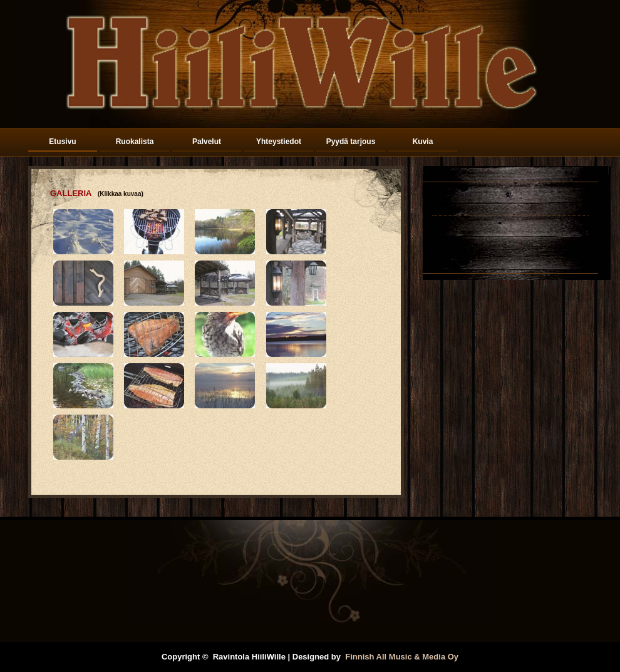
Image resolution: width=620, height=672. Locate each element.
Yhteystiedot (279, 142)
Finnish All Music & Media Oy (402, 657)
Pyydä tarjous (351, 142)
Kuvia (423, 142)
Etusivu (62, 142)
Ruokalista (135, 142)
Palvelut (207, 142)
